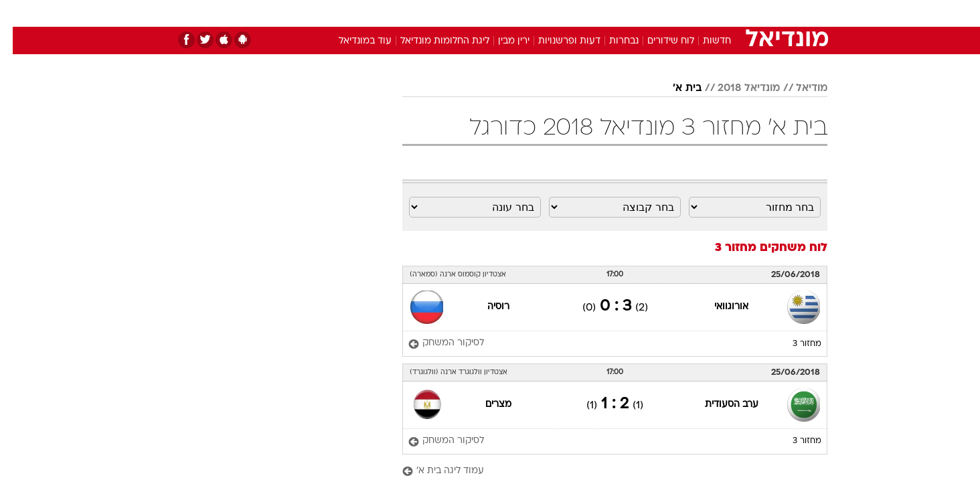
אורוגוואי (719, 307)
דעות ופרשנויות (557, 41)
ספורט (682, 13)
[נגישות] (18, 14)
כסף (559, 13)
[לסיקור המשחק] (433, 344)
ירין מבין (501, 41)
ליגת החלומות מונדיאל (432, 41)
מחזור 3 (794, 344)
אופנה (337, 13)
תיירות (436, 13)
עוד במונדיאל (352, 41)
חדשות (727, 13)
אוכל (523, 13)
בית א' (674, 88)
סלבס (596, 13)
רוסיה (486, 307)
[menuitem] (719, 13)
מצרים (486, 405)
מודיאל (799, 88)
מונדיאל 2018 (736, 88)
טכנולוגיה (386, 13)
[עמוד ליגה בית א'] (602, 472)
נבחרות (611, 41)
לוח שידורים (658, 41)
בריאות (482, 13)
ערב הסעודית (719, 405)
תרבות (638, 13)
